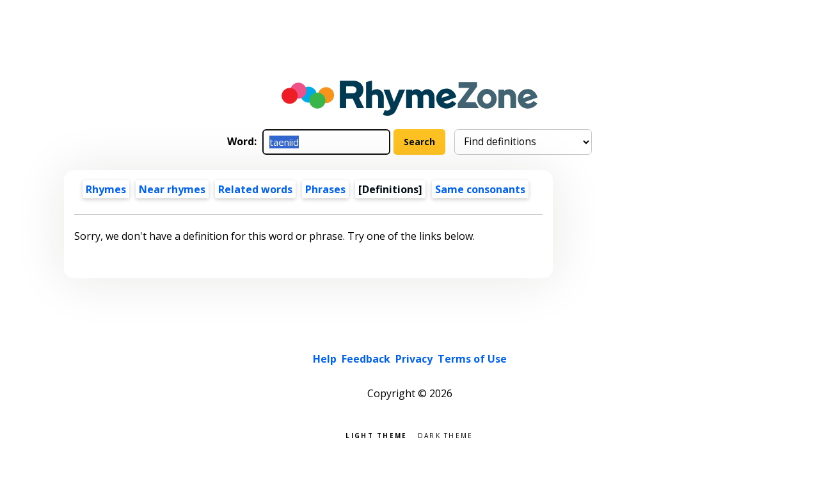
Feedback (366, 359)
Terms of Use (472, 359)
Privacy (414, 359)
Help (325, 359)
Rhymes (106, 189)
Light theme (376, 435)
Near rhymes (172, 189)
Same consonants (480, 189)
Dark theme (446, 435)
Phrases (325, 189)
